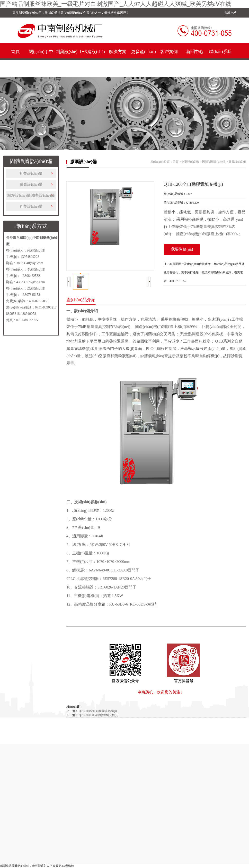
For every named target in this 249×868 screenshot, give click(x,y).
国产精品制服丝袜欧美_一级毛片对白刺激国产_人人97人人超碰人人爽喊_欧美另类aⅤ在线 (116, 4)
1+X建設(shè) (92, 52)
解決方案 (118, 52)
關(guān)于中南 (41, 60)
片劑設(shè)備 (31, 173)
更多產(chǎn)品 (143, 60)
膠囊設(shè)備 (31, 184)
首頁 (15, 52)
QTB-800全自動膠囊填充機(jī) (98, 711)
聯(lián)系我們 (220, 60)
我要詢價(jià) (182, 249)
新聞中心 (195, 52)
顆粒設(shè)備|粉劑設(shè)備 (31, 195)
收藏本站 (230, 13)
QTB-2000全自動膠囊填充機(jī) (99, 715)
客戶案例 (169, 52)
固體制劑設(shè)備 (214, 162)
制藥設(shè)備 (67, 60)
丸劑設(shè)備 (31, 206)
